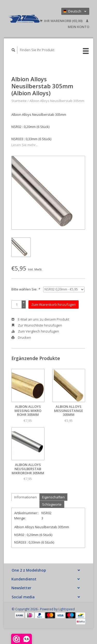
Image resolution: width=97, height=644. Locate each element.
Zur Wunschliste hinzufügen (37, 325)
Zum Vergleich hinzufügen (35, 331)
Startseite (19, 101)
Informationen (25, 497)
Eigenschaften (53, 497)
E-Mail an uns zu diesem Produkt (40, 319)
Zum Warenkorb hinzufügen (54, 304)
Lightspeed (67, 609)
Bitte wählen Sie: (26, 289)
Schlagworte (52, 504)
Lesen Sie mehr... (25, 145)
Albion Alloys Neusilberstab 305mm (57, 101)
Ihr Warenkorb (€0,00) (62, 21)
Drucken (21, 337)
